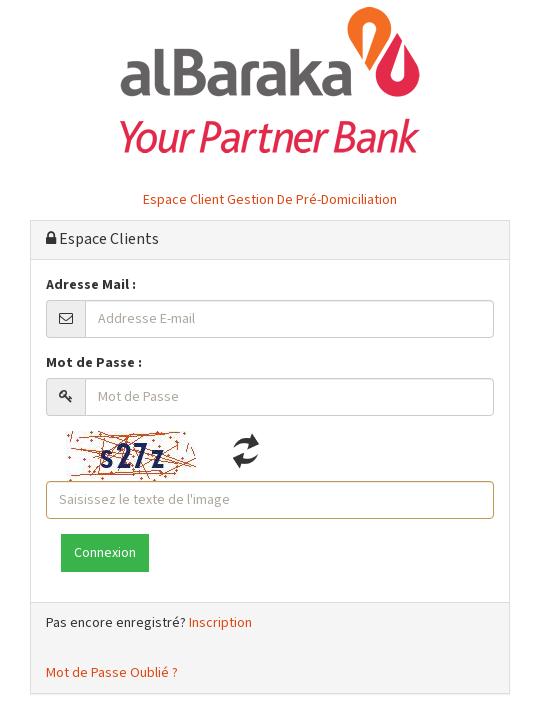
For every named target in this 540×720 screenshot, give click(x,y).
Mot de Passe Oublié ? (112, 673)
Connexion (105, 553)
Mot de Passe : (94, 363)
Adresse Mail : (91, 285)
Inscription (220, 623)
